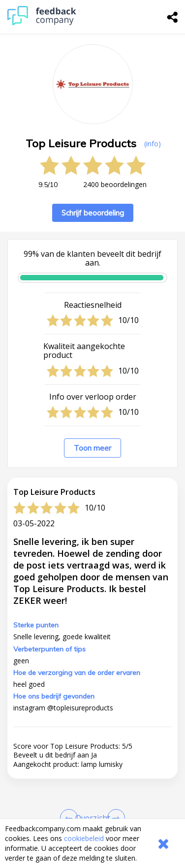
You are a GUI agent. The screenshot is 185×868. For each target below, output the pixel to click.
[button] (92, 767)
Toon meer (92, 448)
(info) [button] (153, 144)
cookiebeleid (84, 838)
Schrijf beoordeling (93, 213)
